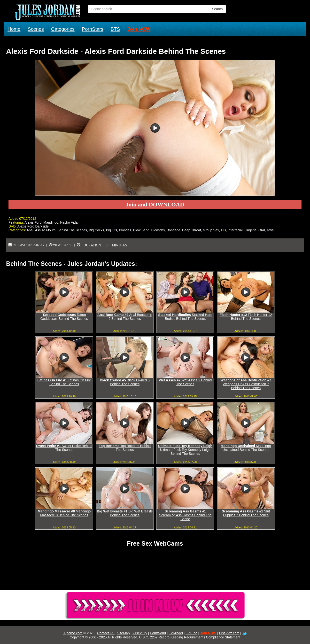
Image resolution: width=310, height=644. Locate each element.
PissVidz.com (229, 633)
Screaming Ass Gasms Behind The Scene (185, 515)
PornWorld (158, 633)
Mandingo (51, 222)
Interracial (235, 230)
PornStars (93, 29)
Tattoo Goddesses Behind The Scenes (64, 317)
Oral (262, 230)
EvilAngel (176, 633)
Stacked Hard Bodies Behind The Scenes (185, 317)
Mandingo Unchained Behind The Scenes (246, 448)
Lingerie (250, 230)
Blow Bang (141, 230)
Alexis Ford (33, 222)
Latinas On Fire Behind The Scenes (64, 382)
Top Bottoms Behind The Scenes (125, 448)
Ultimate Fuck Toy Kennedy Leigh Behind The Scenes (185, 450)
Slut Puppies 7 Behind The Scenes (246, 513)
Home (14, 29)
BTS (115, 29)
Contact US (106, 633)
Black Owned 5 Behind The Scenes (125, 382)
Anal (30, 230)
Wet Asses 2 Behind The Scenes (185, 382)
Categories (63, 29)
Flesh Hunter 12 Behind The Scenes (246, 317)
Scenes (36, 29)
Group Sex (211, 230)
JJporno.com (73, 633)
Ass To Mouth (45, 230)
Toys (270, 230)
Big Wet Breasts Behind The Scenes (125, 513)
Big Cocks (97, 230)
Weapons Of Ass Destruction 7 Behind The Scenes (246, 384)
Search (217, 9)
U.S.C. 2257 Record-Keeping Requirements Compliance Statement (190, 637)
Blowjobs (158, 230)
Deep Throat (192, 230)
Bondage (173, 230)
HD (223, 230)
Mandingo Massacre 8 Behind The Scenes (64, 513)
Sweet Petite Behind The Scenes (64, 448)
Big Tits (112, 230)
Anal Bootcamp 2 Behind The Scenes (125, 317)
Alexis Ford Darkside (33, 226)
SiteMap (123, 633)
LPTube (191, 633)
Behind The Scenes (72, 230)
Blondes (125, 230)
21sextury (140, 633)
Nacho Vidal (69, 222)
